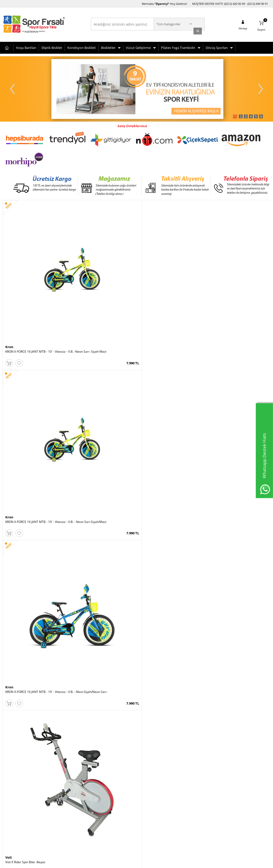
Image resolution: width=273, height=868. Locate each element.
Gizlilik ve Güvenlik (16, 816)
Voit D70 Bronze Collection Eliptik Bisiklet (168, 481)
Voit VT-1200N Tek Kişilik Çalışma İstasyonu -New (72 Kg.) (237, 382)
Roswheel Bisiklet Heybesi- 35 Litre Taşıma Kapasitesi (236, 686)
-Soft (110, 862)
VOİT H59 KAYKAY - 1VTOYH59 (27, 380)
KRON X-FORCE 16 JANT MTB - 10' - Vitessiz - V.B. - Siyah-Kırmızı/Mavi (102, 483)
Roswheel (214, 679)
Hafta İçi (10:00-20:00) (200, 778)
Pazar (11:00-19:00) (198, 793)
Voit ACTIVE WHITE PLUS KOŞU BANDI (99, 684)
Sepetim (54, 793)
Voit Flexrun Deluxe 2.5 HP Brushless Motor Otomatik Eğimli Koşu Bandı (36, 483)
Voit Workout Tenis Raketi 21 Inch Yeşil (233, 481)
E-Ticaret (121, 862)
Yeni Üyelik (101, 778)
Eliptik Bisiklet (52, 46)
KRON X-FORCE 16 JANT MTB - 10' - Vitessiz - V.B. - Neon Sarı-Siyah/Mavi (102, 280)
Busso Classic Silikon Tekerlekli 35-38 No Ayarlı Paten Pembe (103, 382)
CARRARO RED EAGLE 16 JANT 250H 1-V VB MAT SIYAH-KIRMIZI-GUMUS (36, 686)
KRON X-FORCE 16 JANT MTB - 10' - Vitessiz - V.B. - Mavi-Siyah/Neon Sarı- (169, 280)
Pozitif (11, 578)
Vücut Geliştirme (138, 46)
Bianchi (12, 679)
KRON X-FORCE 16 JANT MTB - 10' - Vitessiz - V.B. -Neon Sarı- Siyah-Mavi (35, 280)
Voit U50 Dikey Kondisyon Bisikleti (163, 684)
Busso (77, 375)
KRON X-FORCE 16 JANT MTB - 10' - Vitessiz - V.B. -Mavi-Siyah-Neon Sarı (236, 584)
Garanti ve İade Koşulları (20, 809)
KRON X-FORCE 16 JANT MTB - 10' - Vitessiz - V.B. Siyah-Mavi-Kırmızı (169, 584)
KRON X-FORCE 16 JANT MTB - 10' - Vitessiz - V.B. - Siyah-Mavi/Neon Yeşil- (102, 584)
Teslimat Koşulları (15, 778)
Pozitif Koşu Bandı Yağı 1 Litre (26, 583)
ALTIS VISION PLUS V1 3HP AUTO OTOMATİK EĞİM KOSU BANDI (170, 382)
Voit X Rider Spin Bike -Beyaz (226, 278)
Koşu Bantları (26, 46)
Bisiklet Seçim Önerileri (19, 786)
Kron (9, 274)
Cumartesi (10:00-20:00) (202, 786)
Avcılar (144, 778)
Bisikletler (108, 46)
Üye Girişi (100, 786)
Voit (209, 274)
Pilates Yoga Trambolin (178, 46)
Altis (143, 375)
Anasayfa (55, 778)
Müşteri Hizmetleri (61, 786)
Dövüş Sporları (217, 46)
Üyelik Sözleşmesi (15, 793)
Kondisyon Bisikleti (82, 46)
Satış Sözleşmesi (14, 801)
